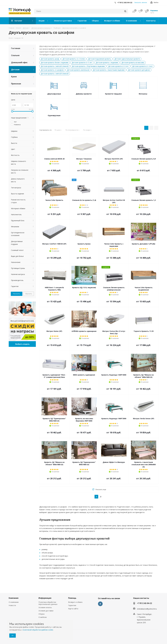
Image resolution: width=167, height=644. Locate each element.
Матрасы (143, 94)
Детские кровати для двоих (139, 70)
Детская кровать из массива (133, 63)
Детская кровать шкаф (50, 59)
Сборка (41, 614)
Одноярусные (54, 115)
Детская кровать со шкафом (52, 70)
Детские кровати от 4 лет (142, 66)
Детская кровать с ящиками (107, 63)
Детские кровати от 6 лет (118, 66)
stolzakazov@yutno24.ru (147, 609)
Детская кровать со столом (74, 59)
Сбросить (29, 294)
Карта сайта (73, 609)
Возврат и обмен (75, 602)
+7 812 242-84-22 (144, 603)
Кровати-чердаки (113, 94)
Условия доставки (46, 611)
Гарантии (72, 605)
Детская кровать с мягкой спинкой (55, 66)
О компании (14, 602)
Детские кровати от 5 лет (82, 63)
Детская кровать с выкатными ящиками (109, 70)
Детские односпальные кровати (127, 59)
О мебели (43, 617)
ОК (13, 635)
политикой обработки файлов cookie (38, 630)
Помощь (72, 598)
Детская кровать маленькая (78, 70)
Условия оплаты (45, 607)
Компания (14, 598)
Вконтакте (100, 604)
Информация (45, 598)
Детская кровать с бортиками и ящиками (88, 66)
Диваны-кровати (84, 94)
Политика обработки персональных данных (48, 603)
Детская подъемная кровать (100, 59)
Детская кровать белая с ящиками (55, 63)
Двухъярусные (54, 94)
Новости (12, 605)
